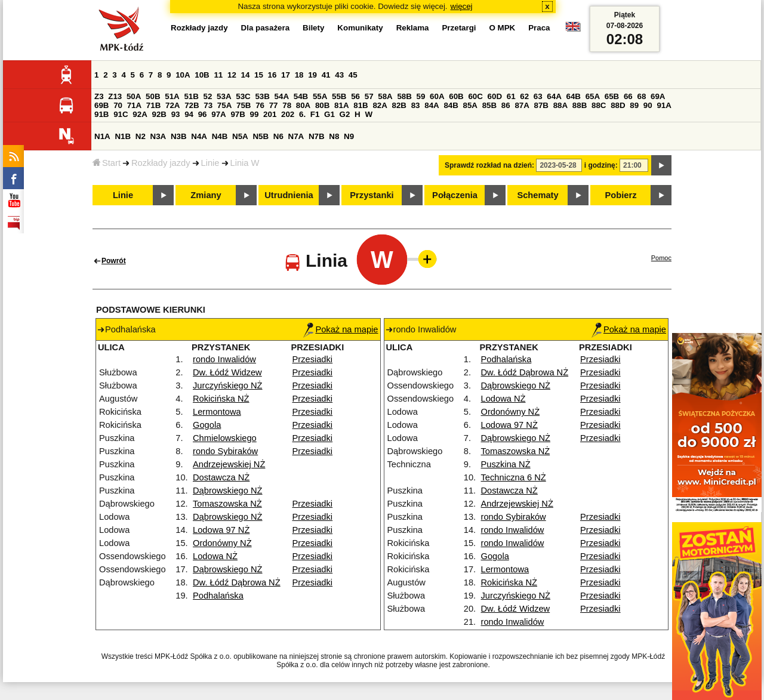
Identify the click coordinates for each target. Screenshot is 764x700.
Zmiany (206, 195)
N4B (220, 136)
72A (172, 105)
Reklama (413, 28)
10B (202, 75)
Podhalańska (218, 596)
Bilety (313, 28)
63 (538, 96)
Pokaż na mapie (341, 329)
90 (648, 105)
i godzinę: (601, 165)
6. (302, 114)
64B (573, 96)
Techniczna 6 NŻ (514, 477)
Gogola (207, 425)
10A (183, 75)
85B (489, 105)
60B (456, 96)
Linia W (245, 163)
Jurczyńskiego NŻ (227, 386)
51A (172, 96)
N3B (179, 136)
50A (134, 96)
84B (451, 105)
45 (353, 75)
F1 (315, 114)
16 (272, 75)
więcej (462, 6)
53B (262, 96)
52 (208, 96)
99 (255, 114)
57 (369, 96)
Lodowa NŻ (215, 556)
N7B (317, 136)
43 (339, 75)
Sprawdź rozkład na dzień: (489, 165)
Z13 (115, 96)
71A (134, 105)
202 (288, 114)
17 (286, 75)
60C (475, 96)
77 (274, 105)
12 (232, 75)
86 (506, 105)
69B (101, 105)
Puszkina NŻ (506, 464)
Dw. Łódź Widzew (227, 372)
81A (341, 105)
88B (580, 105)
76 (260, 105)
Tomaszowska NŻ (227, 504)
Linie (210, 163)
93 (176, 114)
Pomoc (661, 258)
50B (153, 96)
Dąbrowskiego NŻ (227, 491)
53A (224, 96)
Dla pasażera (266, 28)
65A (593, 96)
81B (361, 105)
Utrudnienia (289, 195)
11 (218, 75)
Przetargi (459, 28)
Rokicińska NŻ (221, 399)
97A (218, 114)
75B (244, 105)
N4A (199, 136)
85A (470, 105)
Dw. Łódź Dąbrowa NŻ (237, 582)
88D (618, 105)
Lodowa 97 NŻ (221, 530)
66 (628, 96)
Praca (539, 28)
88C (599, 105)
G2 (345, 114)
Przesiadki (313, 359)
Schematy (537, 195)
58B (404, 96)
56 (355, 96)
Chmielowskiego (225, 438)
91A (664, 105)
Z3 (99, 96)
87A (522, 105)
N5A (240, 136)
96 (203, 114)
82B (399, 105)
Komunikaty (360, 28)
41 (326, 75)
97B (238, 114)
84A (432, 105)
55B (339, 96)
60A (437, 96)
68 (641, 96)
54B (301, 96)
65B (612, 96)
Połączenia (455, 195)
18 (299, 75)
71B (153, 105)
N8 (334, 136)
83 (416, 105)
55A (320, 96)
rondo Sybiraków (225, 451)
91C (121, 114)
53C (243, 96)
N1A (102, 136)
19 (312, 75)
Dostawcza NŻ (221, 477)
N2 (141, 136)
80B (322, 105)
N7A (296, 136)
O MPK (503, 28)
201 (270, 114)
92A (140, 114)
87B (541, 105)
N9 (349, 136)
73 (208, 105)
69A (658, 96)
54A (282, 96)
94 (189, 114)
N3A (158, 136)
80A (303, 105)
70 (118, 105)
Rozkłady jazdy (161, 163)
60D (495, 96)
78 (287, 105)
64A (554, 96)
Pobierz (621, 195)
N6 (278, 136)
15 (259, 75)
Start (107, 163)
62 (524, 96)
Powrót (114, 261)
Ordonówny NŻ (222, 543)
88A (560, 105)
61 (511, 96)
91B (101, 114)
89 (634, 105)
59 (421, 96)
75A (224, 105)
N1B (123, 136)
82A (380, 105)
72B (192, 105)
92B (159, 114)
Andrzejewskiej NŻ (229, 464)
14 (246, 75)
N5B (261, 136)
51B (191, 96)
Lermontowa (217, 412)
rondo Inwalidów (224, 359)
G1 (329, 114)
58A (385, 96)
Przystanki (372, 195)
